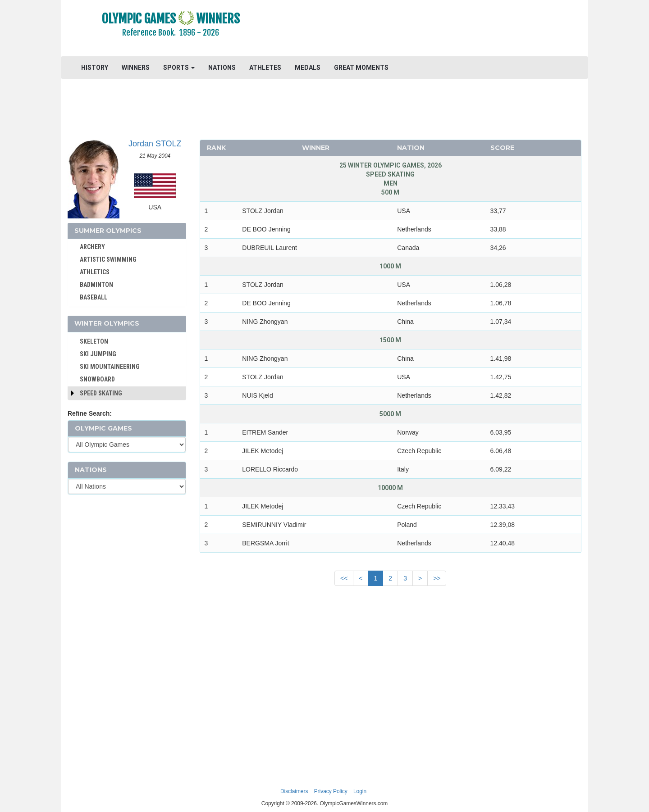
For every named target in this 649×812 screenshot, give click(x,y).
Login (360, 791)
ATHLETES (265, 68)
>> (437, 578)
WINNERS (136, 68)
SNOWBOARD (97, 379)
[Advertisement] (435, 29)
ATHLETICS (95, 272)
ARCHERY (92, 247)
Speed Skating (101, 393)
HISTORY (95, 68)
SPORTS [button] (179, 68)
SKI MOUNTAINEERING (110, 367)
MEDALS (308, 68)
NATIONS (222, 68)
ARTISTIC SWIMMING (108, 259)
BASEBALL (94, 297)
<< (344, 578)
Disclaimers (294, 791)
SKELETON (94, 341)
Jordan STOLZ (155, 144)
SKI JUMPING (98, 354)
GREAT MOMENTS (361, 68)
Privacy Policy (331, 791)
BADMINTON (96, 285)
